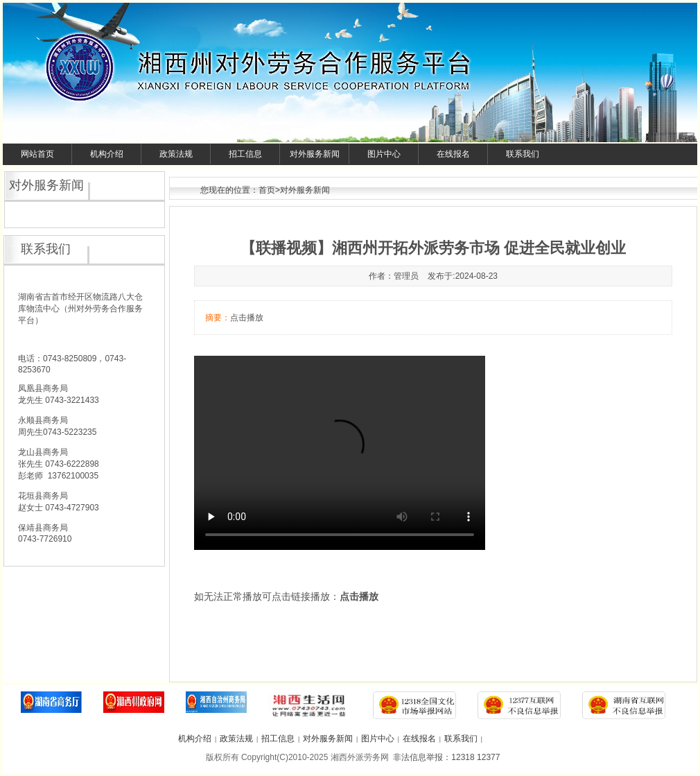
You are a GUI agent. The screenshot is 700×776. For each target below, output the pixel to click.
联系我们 (523, 154)
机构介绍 (107, 154)
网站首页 (37, 154)
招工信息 (245, 154)
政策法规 (176, 154)
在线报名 (453, 154)
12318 (463, 757)
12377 (488, 757)
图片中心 (384, 154)
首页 (267, 190)
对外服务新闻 (315, 154)
